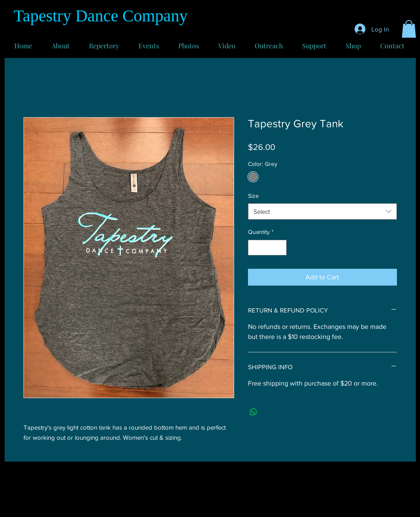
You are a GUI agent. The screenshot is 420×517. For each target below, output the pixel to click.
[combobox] (322, 211)
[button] (409, 29)
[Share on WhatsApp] (253, 412)
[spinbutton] (267, 248)
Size (253, 196)
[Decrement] (254, 248)
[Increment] (280, 248)
